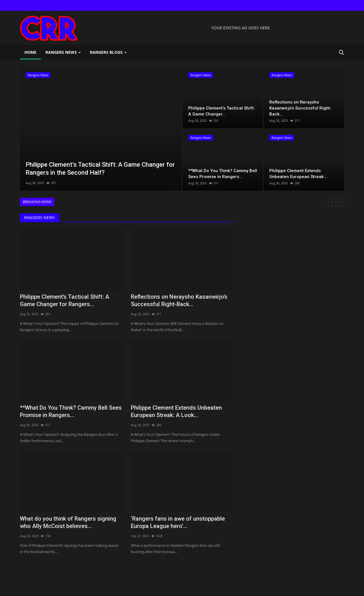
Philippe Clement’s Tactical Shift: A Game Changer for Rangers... (65, 300)
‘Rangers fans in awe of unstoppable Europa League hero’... (178, 522)
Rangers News (40, 217)
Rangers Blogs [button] (108, 52)
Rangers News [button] (63, 52)
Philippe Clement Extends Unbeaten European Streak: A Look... (176, 411)
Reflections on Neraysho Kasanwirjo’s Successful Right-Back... (179, 300)
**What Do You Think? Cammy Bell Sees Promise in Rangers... (71, 411)
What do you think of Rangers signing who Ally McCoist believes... (68, 522)
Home (30, 52)
